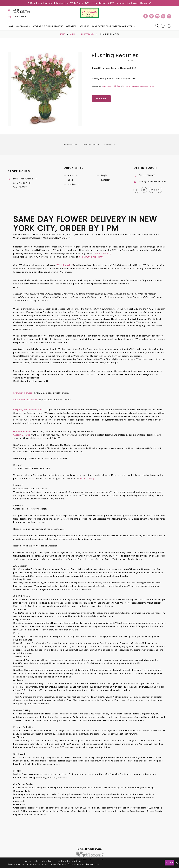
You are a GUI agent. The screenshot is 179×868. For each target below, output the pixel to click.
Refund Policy (87, 478)
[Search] (157, 26)
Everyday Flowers (148, 86)
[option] (45, 89)
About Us (84, 26)
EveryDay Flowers (23, 393)
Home (11, 26)
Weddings (71, 26)
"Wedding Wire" (65, 265)
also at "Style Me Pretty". (92, 257)
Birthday (118, 86)
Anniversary (88, 34)
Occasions (22, 26)
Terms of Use (92, 864)
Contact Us (110, 145)
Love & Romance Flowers (26, 399)
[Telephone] (10, 16)
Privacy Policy (70, 145)
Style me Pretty (103, 253)
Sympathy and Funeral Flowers (29, 410)
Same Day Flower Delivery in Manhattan (113, 26)
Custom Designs (22, 435)
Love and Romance (131, 86)
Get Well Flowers (22, 431)
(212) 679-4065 (20, 16)
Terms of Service (91, 145)
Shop (73, 34)
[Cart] (163, 26)
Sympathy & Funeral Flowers (48, 26)
